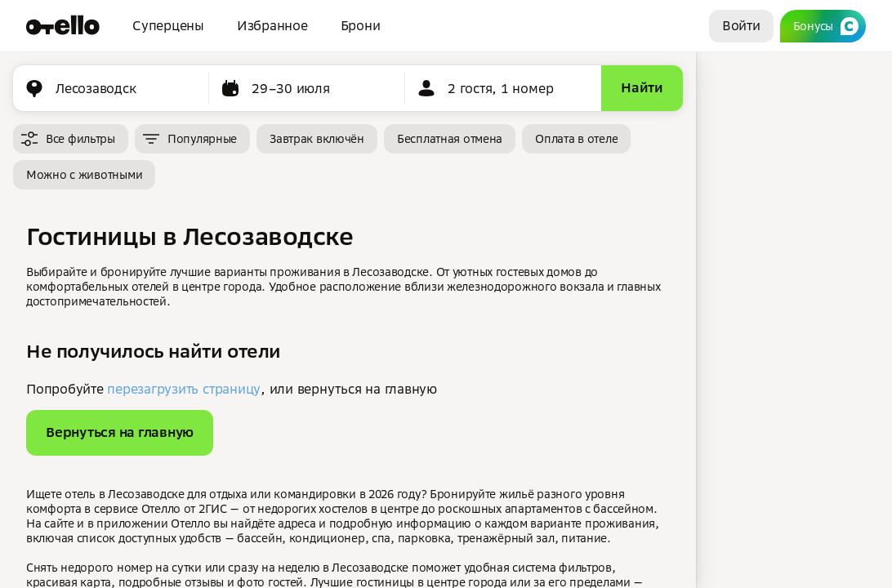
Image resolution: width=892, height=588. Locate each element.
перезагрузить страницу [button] (184, 389)
